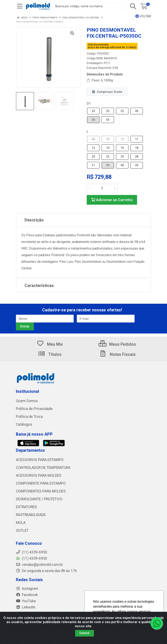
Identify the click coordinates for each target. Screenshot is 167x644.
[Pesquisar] (133, 6)
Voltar (143, 16)
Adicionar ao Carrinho (112, 200)
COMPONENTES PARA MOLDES (41, 491)
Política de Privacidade (34, 409)
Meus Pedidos (117, 344)
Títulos (50, 354)
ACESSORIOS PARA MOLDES (39, 476)
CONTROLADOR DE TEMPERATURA (43, 468)
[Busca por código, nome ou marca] (90, 6)
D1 (89, 103)
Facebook (27, 595)
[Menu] (20, 6)
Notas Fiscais (117, 354)
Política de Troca (29, 417)
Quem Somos (27, 401)
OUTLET (22, 530)
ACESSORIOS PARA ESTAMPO (40, 460)
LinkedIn (26, 607)
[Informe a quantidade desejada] (102, 189)
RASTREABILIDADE (31, 515)
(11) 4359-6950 (31, 558)
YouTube (26, 601)
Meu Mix (50, 344)
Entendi (85, 633)
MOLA (21, 523)
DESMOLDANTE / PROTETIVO (39, 499)
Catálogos (24, 424)
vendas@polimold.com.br (39, 565)
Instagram (27, 589)
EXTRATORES (26, 507)
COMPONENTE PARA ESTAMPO (41, 483)
